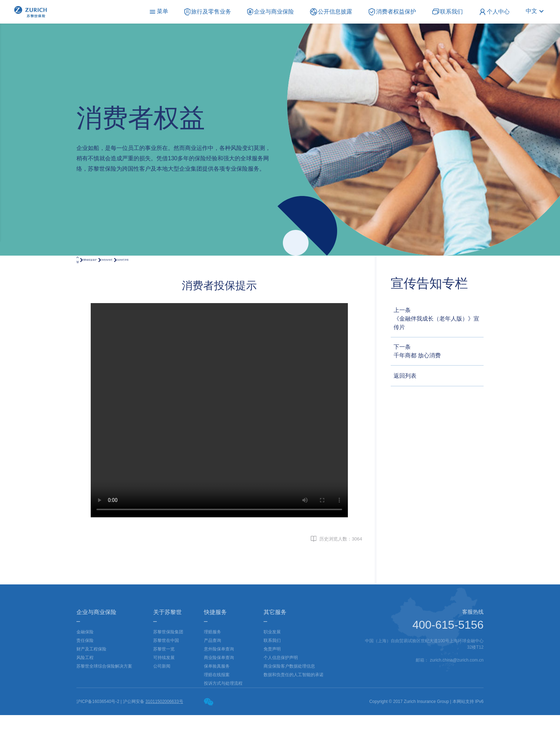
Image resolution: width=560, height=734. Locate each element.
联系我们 (447, 11)
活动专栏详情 (215, 269)
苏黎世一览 (164, 668)
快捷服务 (215, 631)
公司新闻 (162, 685)
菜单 (159, 11)
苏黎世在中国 (166, 659)
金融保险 (85, 651)
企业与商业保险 (271, 11)
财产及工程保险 (91, 668)
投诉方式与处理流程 (223, 702)
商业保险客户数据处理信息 (289, 685)
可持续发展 (164, 677)
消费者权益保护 (392, 11)
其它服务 (275, 631)
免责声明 (272, 668)
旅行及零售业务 (208, 11)
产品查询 (212, 659)
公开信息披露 (331, 11)
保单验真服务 (217, 685)
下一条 (439, 352)
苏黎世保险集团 (168, 651)
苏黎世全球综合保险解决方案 (104, 685)
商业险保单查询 (219, 677)
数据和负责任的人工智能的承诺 (294, 694)
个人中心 (494, 11)
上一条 (439, 319)
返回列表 (405, 376)
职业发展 (272, 651)
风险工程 (85, 677)
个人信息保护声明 (281, 677)
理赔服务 (212, 651)
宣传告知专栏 (167, 269)
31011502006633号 (164, 720)
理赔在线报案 (217, 694)
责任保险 (85, 659)
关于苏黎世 (167, 631)
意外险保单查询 (219, 668)
